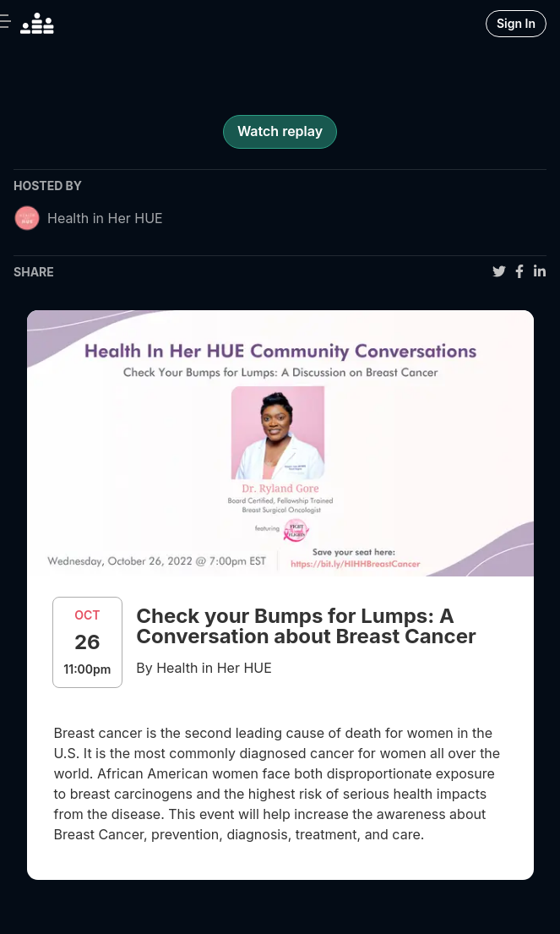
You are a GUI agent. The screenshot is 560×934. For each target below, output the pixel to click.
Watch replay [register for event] (280, 131)
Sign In (516, 23)
